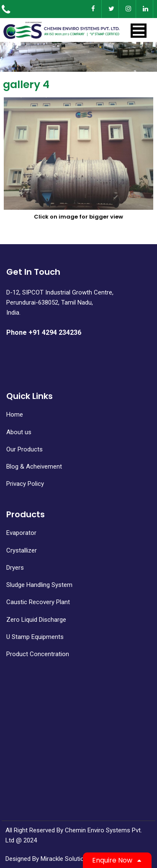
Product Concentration (38, 654)
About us (19, 432)
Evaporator (21, 533)
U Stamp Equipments (35, 637)
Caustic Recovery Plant (38, 602)
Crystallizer (22, 550)
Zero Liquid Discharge (36, 620)
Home (15, 414)
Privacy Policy (25, 484)
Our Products (24, 449)
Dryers (15, 568)
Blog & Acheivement (34, 467)
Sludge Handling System (39, 585)
